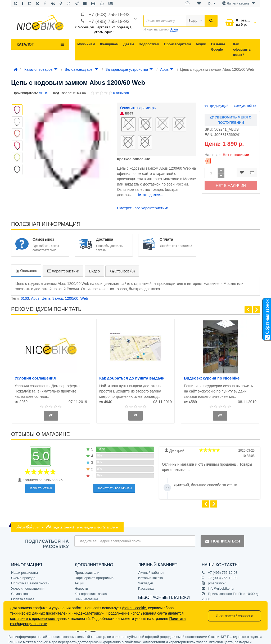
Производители (177, 44)
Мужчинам (86, 44)
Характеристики (63, 252)
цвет (127, 113)
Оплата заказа (23, 579)
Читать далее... (150, 173)
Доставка (19, 585)
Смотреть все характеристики (143, 186)
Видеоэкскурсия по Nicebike (212, 359)
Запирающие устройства (129, 69)
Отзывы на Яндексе (91, 585)
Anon (174, 29)
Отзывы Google (218, 47)
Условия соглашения (35, 359)
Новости (81, 569)
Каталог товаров (41, 69)
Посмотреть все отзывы (114, 469)
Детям (129, 44)
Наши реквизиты (24, 553)
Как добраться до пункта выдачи (132, 359)
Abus (167, 69)
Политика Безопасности (30, 564)
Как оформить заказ (91, 574)
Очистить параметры (138, 108)
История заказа (150, 558)
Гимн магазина (86, 579)
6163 (25, 279)
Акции (201, 44)
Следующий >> (245, 106)
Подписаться (222, 522)
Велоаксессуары (82, 69)
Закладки (146, 564)
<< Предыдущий (216, 106)
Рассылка (146, 569)
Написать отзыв (40, 469)
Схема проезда (23, 558)
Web (84, 279)
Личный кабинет (151, 553)
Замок (58, 279)
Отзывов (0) (122, 252)
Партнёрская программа (94, 558)
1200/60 (72, 279)
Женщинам (109, 44)
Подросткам (149, 44)
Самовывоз (20, 574)
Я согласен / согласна (234, 616)
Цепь (46, 279)
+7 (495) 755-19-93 (109, 21)
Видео (94, 252)
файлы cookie (134, 608)
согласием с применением (33, 619)
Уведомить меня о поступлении (231, 120)
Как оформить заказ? (242, 49)
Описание (26, 251)
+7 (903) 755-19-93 (109, 15)
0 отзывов (121, 93)
